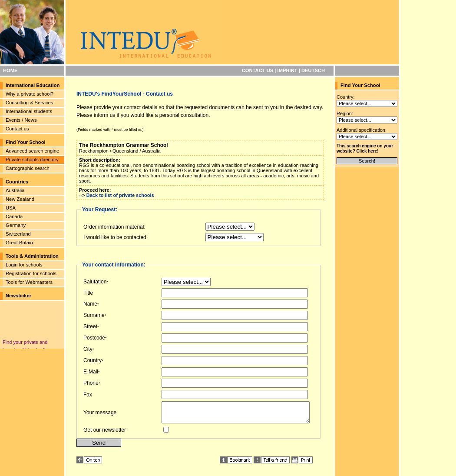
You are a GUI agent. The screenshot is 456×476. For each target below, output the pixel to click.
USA (11, 208)
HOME (10, 70)
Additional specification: (362, 130)
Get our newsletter (105, 434)
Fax (88, 395)
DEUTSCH (313, 70)
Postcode (94, 338)
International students (29, 111)
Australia (15, 190)
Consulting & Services (29, 103)
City (88, 349)
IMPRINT (287, 70)
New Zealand (20, 199)
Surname (94, 315)
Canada (14, 216)
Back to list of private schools (120, 195)
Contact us (17, 129)
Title (88, 293)
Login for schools (24, 265)
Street (90, 326)
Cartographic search (28, 168)
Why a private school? (30, 94)
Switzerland (18, 234)
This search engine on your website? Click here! (365, 148)
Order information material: (114, 227)
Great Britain (19, 243)
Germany (16, 225)
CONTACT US (258, 70)
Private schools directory (32, 160)
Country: (346, 97)
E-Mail (91, 372)
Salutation (95, 282)
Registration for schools (31, 273)
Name (90, 304)
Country (93, 360)
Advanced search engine (32, 151)
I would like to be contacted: (116, 237)
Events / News (21, 120)
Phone (91, 383)
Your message (100, 414)
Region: (345, 113)
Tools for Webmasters (29, 282)
